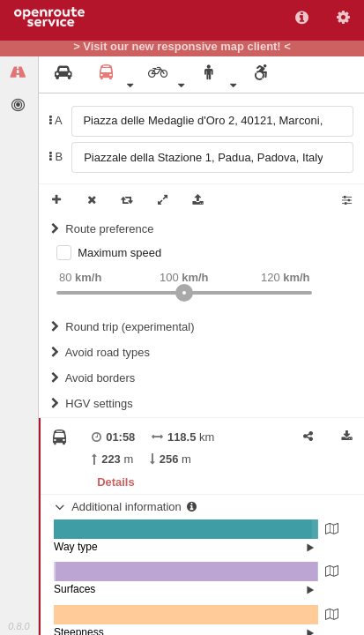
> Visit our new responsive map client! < (182, 47)
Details (115, 482)
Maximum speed (119, 253)
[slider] (184, 293)
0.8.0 (19, 626)
